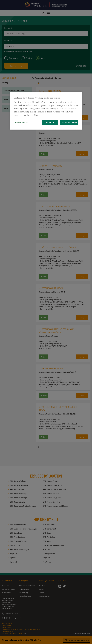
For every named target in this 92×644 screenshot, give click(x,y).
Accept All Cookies (69, 122)
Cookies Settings (22, 122)
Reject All (50, 122)
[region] (46, 111)
